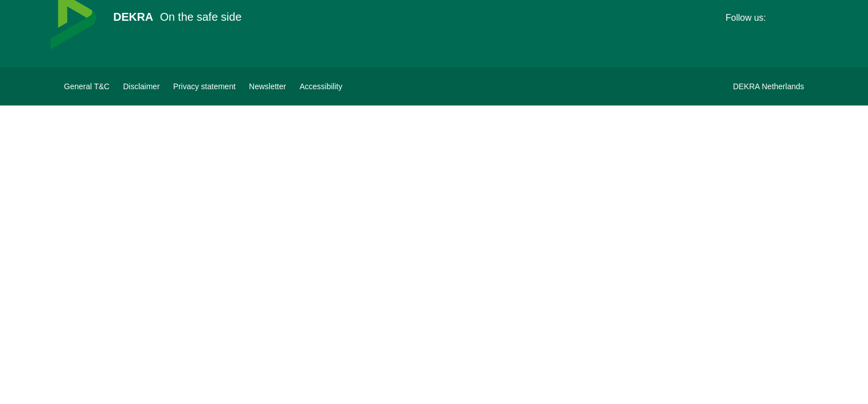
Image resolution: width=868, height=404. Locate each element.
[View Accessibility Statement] (321, 86)
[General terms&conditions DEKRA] (87, 86)
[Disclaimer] (141, 86)
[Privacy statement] (204, 86)
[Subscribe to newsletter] (267, 86)
